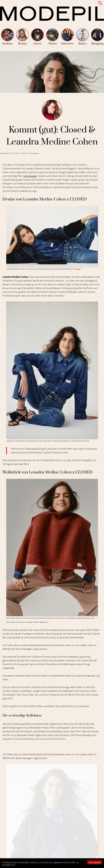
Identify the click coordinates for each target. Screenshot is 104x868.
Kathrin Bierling (5, 153)
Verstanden (95, 862)
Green (37, 37)
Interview (67, 37)
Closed (78, 269)
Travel (52, 37)
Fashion (7, 37)
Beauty (22, 37)
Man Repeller (30, 176)
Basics (82, 37)
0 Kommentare (34, 153)
